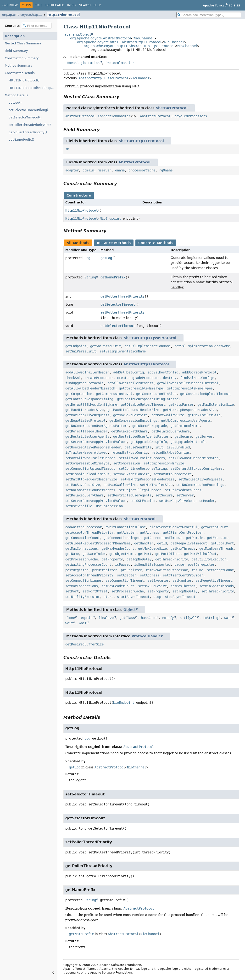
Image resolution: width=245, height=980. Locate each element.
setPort (72, 591)
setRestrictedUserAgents (129, 495)
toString (211, 618)
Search (85, 5)
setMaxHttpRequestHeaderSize (91, 479)
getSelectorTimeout (118, 304)
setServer (185, 495)
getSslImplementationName (148, 346)
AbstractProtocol (172, 108)
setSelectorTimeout (118, 326)
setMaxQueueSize (152, 586)
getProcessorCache (82, 559)
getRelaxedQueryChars (171, 431)
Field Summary (16, 51)
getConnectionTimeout (163, 538)
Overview (10, 5)
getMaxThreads (183, 549)
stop (157, 597)
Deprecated (55, 5)
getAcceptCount (215, 527)
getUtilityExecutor (209, 559)
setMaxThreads (183, 586)
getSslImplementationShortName (202, 346)
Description (15, 36)
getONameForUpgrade (150, 426)
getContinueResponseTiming (89, 399)
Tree (39, 5)
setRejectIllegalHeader (140, 490)
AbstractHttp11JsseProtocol (104, 78)
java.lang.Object (77, 34)
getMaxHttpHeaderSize (84, 410)
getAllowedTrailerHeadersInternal (188, 383)
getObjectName (122, 554)
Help (97, 5)
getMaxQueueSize (152, 549)
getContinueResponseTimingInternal (149, 399)
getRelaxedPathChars (129, 431)
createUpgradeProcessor (138, 378)
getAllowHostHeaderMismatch (90, 388)
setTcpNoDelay (185, 591)
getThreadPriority (172, 559)
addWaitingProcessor (84, 527)
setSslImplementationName (123, 351)
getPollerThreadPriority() (28, 132)
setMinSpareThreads (217, 586)
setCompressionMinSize (164, 463)
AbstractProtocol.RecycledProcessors (173, 116)
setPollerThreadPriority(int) (30, 125)
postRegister (77, 570)
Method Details (17, 95)
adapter (72, 170)
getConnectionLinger (122, 538)
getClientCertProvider (183, 533)
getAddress (150, 533)
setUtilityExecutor (83, 597)
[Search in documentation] (209, 15)
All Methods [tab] (78, 243)
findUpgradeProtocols (84, 383)
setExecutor (158, 581)
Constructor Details (20, 73)
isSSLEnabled (178, 447)
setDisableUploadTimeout (87, 474)
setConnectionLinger (84, 581)
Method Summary (19, 66)
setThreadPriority (217, 591)
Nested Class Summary (23, 43)
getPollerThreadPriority (122, 296)
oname (120, 170)
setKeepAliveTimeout (214, 581)
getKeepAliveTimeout (189, 543)
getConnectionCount (83, 538)
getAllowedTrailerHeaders (130, 383)
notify (168, 618)
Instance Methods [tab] (114, 243)
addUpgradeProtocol (199, 372)
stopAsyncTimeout (180, 597)
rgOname (166, 170)
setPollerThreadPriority (122, 312)
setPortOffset (95, 591)
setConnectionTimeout (125, 581)
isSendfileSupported (152, 565)
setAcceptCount (220, 570)
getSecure (183, 437)
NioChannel (144, 38)
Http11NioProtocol (64, 15)
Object (130, 610)
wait (228, 618)
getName (72, 554)
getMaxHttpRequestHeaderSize (133, 410)
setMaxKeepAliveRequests (200, 479)
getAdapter (127, 533)
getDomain (195, 538)
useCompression (109, 506)
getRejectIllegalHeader (86, 431)
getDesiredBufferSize (84, 644)
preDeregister (105, 570)
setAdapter (127, 575)
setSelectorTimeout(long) (28, 110)
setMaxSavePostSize (83, 485)
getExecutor (217, 538)
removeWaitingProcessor (167, 570)
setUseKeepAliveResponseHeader (187, 501)
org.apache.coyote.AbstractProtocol (100, 38)
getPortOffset (168, 554)
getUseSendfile (138, 447)
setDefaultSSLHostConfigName (196, 469)
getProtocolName (185, 426)
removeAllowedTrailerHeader (90, 458)
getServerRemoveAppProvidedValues (96, 442)
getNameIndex (94, 554)
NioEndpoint (110, 218)
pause (179, 565)
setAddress (150, 575)
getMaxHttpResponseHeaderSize (190, 410)
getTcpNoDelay (139, 559)
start (108, 597)
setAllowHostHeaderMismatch (194, 458)
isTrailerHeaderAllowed (86, 453)
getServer (204, 437)
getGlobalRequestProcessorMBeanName (98, 543)
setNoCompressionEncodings (200, 485)
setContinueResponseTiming (143, 469)
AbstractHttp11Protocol (141, 141)
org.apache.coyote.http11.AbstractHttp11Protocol (119, 42)
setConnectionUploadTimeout (90, 469)
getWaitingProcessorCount (88, 565)
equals (87, 618)
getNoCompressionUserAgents (186, 421)
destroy (170, 378)
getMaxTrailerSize (204, 415)
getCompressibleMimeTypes (190, 388)
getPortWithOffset (200, 554)
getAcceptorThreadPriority (89, 533)
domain (88, 170)
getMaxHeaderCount (118, 549)
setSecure (164, 495)
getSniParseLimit (106, 346)
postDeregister (201, 565)
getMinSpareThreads (217, 549)
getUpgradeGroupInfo (149, 442)
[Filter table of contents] (37, 26)
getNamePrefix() (21, 140)
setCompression (127, 463)
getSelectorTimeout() (25, 117)
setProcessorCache (128, 591)
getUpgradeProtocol (188, 442)
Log (87, 258)
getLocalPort (222, 543)
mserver (105, 170)
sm (67, 149)
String (90, 277)
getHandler (144, 543)
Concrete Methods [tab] (156, 243)
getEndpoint (76, 346)
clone (70, 618)
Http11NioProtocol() (24, 80)
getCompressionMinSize (156, 394)
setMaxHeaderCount (118, 586)
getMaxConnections (82, 549)
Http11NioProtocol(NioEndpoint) (33, 88)
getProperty (112, 559)
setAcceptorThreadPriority (89, 575)
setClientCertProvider (183, 575)
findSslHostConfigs (197, 378)
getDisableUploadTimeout (143, 405)
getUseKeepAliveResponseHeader (93, 447)
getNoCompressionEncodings (133, 421)
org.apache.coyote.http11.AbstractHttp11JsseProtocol (129, 46)
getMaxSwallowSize (168, 415)
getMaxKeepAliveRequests (87, 415)
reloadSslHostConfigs (171, 453)
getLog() (15, 103)
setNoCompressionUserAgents (90, 490)
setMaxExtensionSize (131, 474)
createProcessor (99, 378)
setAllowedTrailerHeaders (142, 458)
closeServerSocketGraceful (173, 527)
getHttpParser (181, 405)
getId (162, 543)
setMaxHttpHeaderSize (173, 474)
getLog (106, 258)
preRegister (131, 570)
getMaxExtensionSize (216, 405)
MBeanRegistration (83, 63)
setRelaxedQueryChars (84, 495)
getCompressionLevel (114, 394)
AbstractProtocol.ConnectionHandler (98, 116)
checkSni (73, 378)
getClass (127, 618)
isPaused (123, 565)
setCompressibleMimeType (87, 463)
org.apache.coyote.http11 (22, 15)
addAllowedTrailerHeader (87, 372)
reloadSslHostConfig (129, 453)
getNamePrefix (113, 277)
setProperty (158, 591)
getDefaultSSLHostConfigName (91, 405)
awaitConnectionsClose (126, 527)
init (159, 447)
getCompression (79, 394)
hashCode (149, 618)
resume (197, 570)
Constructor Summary (22, 58)
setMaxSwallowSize (120, 485)
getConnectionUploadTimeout (205, 394)
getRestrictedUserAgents (87, 437)
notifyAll (188, 618)
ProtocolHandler (120, 63)
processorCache (142, 170)
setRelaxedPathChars (183, 490)
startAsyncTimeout (133, 597)
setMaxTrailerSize (156, 485)
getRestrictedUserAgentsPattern (142, 437)
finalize (106, 618)
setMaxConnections (82, 586)
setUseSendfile (79, 506)
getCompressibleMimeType (141, 388)
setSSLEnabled (143, 501)
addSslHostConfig (128, 372)
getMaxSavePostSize (130, 415)
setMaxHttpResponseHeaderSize (148, 479)
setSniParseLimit (81, 351)
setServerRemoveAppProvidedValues (96, 501)
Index (72, 5)
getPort (145, 554)
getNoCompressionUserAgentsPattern (97, 426)
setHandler (182, 581)
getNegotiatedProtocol (85, 421)
